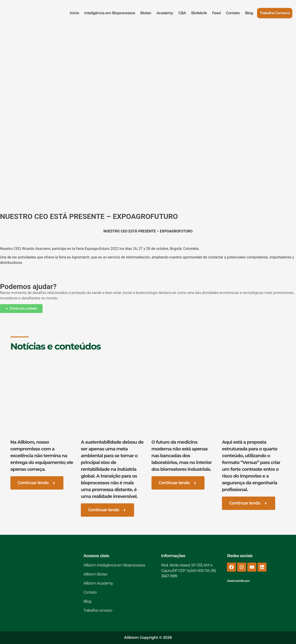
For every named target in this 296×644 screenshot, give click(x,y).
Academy (165, 13)
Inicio (74, 13)
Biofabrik (199, 13)
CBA (182, 13)
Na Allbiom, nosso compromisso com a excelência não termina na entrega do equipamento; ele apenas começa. (42, 456)
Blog (249, 13)
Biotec (146, 13)
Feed (216, 13)
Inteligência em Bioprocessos (110, 13)
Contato (233, 13)
